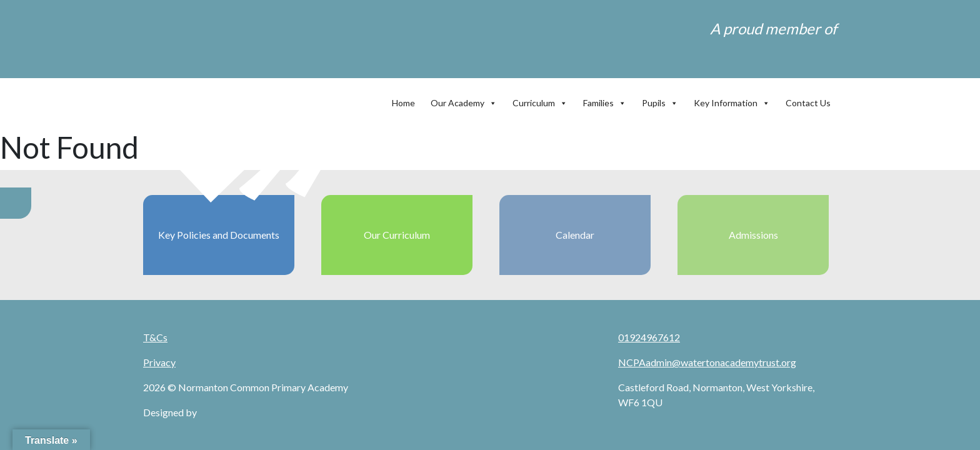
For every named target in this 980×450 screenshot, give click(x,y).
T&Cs (155, 337)
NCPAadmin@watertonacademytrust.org (707, 362)
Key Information (732, 100)
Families (605, 100)
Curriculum (540, 100)
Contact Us (808, 103)
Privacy (159, 362)
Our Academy (464, 100)
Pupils (660, 100)
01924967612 (649, 337)
